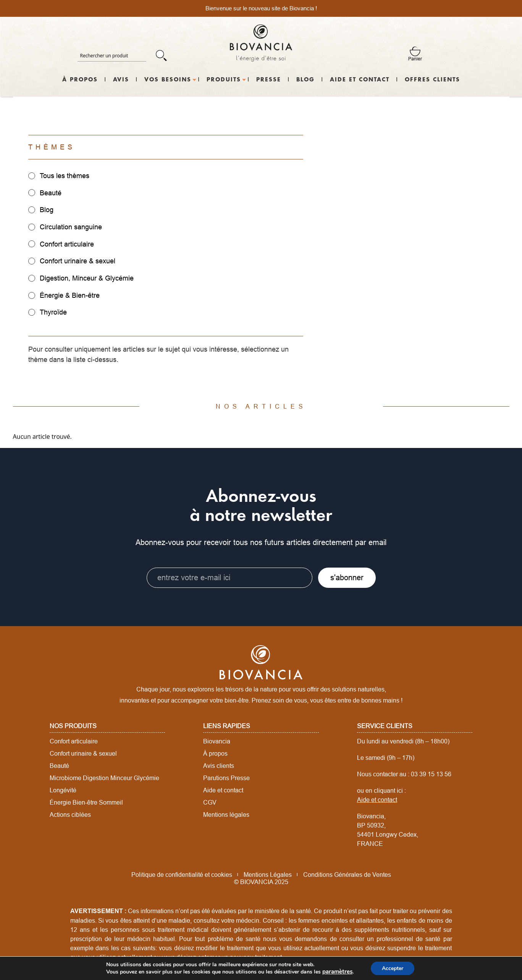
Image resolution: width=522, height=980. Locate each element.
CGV (210, 801)
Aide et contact (360, 80)
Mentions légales (226, 813)
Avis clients (219, 764)
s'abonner (347, 577)
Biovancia (217, 740)
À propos (80, 80)
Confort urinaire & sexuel (83, 752)
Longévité (63, 789)
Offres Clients (432, 80)
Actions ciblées (70, 813)
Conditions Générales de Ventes (347, 873)
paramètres (337, 972)
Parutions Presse (226, 777)
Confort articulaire (74, 740)
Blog (305, 80)
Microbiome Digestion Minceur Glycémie (104, 777)
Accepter (391, 968)
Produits (224, 80)
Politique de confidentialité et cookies (182, 873)
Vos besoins (168, 80)
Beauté (59, 764)
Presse (269, 80)
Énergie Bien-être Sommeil (86, 801)
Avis (121, 80)
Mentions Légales (268, 873)
